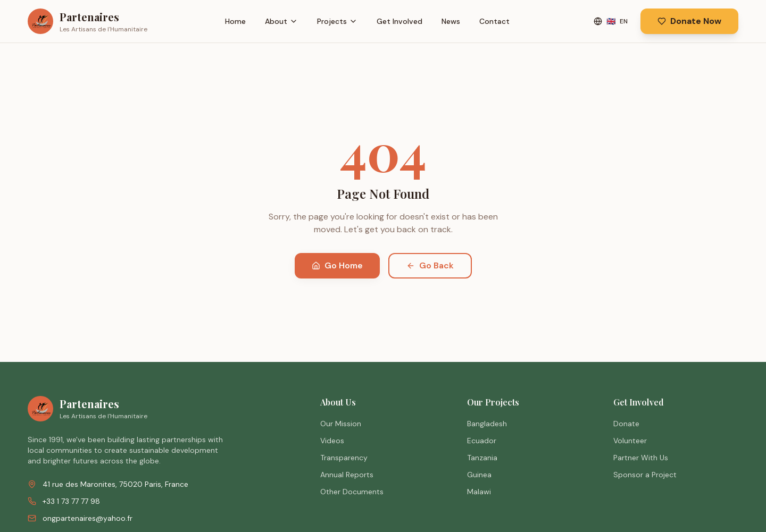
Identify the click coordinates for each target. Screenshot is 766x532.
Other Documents (352, 492)
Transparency (344, 458)
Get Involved (399, 21)
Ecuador (482, 441)
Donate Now (689, 21)
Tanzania (482, 458)
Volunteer (630, 441)
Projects (337, 21)
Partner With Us (641, 458)
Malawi (479, 492)
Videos (332, 441)
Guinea (479, 475)
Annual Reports (347, 475)
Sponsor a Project (645, 475)
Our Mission (341, 424)
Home (235, 21)
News (451, 21)
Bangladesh (487, 424)
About (281, 21)
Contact (494, 21)
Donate (626, 424)
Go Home (337, 265)
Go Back (430, 265)
